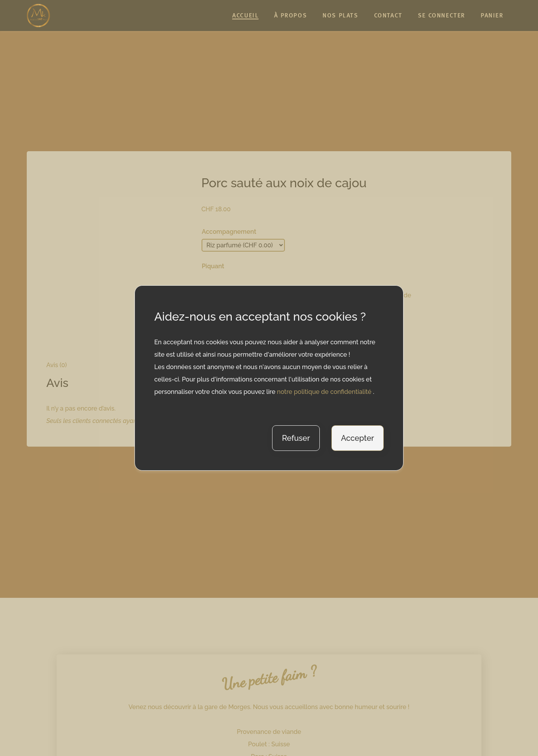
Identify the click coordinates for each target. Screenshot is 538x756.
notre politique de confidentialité (325, 392)
